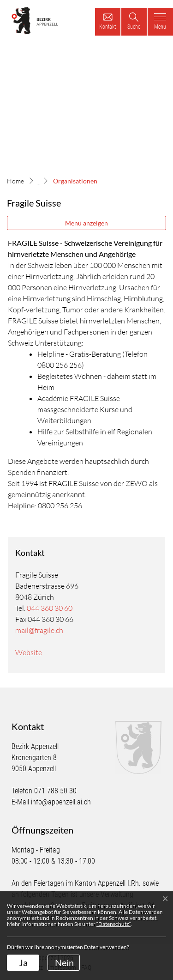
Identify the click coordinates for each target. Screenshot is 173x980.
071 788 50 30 (55, 791)
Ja (23, 962)
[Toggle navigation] (160, 22)
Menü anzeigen (86, 223)
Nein (64, 962)
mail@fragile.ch (39, 630)
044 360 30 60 (50, 608)
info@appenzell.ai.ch (61, 802)
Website (33, 652)
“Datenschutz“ (113, 924)
